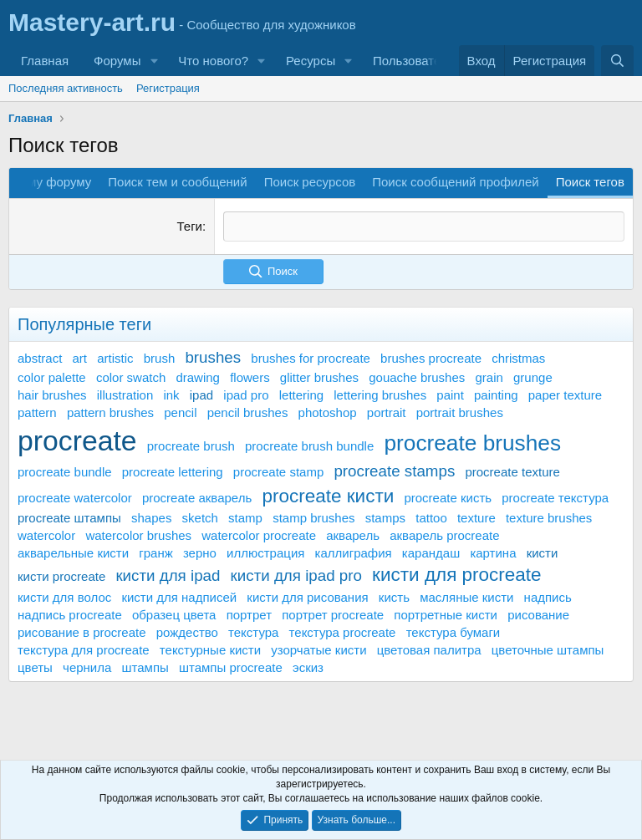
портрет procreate (333, 614)
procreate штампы (69, 518)
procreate (77, 440)
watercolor (46, 535)
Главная (45, 61)
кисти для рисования (307, 596)
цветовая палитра (429, 649)
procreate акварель (197, 497)
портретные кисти (446, 614)
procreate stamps (394, 471)
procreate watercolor (75, 497)
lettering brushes (380, 395)
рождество (187, 631)
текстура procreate (343, 631)
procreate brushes (472, 443)
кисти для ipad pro (296, 575)
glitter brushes (319, 377)
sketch (200, 518)
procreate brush (191, 446)
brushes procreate (431, 357)
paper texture (565, 395)
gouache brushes (417, 377)
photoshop (328, 412)
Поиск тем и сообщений (177, 182)
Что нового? (213, 61)
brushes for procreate (311, 357)
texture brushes (549, 518)
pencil (180, 412)
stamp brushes (313, 518)
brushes (213, 356)
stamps (385, 518)
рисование (538, 614)
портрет (249, 614)
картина (493, 553)
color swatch (131, 377)
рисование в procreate (82, 631)
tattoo (431, 518)
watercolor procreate (259, 535)
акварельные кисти (73, 553)
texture (476, 518)
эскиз (308, 667)
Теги (189, 226)
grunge (533, 377)
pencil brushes (248, 412)
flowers (250, 377)
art (80, 357)
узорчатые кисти (318, 649)
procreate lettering (173, 472)
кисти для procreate (457, 575)
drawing (198, 377)
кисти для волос (64, 596)
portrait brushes (460, 412)
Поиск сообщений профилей (455, 182)
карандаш (431, 553)
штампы (145, 667)
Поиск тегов (590, 182)
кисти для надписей (179, 596)
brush (160, 357)
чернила (87, 667)
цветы (35, 667)
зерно (200, 553)
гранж (155, 553)
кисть (394, 596)
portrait (387, 412)
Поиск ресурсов (310, 182)
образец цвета (174, 614)
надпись (548, 596)
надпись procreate (70, 614)
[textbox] (424, 226)
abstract (40, 357)
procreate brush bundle (309, 446)
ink (171, 395)
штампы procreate (231, 667)
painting (496, 395)
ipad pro (246, 395)
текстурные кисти (210, 649)
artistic (115, 357)
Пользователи (414, 61)
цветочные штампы (548, 649)
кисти (543, 553)
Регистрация (168, 88)
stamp (245, 518)
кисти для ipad (168, 575)
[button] (154, 61)
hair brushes (52, 395)
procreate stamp (278, 472)
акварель (353, 535)
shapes (151, 518)
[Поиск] (617, 61)
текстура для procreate (84, 649)
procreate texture (512, 472)
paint (450, 395)
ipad (201, 395)
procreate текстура (555, 497)
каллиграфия (354, 553)
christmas (518, 357)
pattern (37, 412)
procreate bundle (65, 472)
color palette (52, 377)
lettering (301, 395)
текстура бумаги (453, 631)
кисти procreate (61, 576)
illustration (125, 395)
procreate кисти (328, 495)
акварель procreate (444, 535)
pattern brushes (110, 412)
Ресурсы (311, 61)
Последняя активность (66, 88)
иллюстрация (265, 553)
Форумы (117, 61)
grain (489, 377)
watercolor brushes (138, 535)
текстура (253, 631)
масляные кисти (466, 596)
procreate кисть (448, 497)
